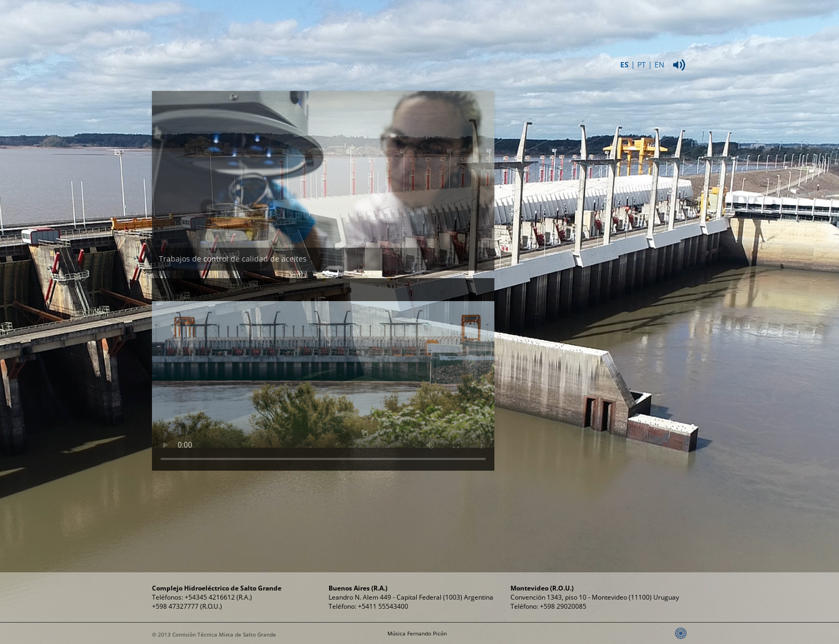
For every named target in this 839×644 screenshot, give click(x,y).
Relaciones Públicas (616, 26)
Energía (469, 21)
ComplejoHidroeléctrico (396, 26)
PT (642, 64)
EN (659, 64)
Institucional (322, 21)
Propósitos (543, 21)
